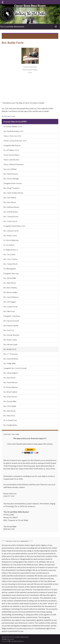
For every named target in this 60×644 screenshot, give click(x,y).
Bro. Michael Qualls (11, 345)
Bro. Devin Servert (10, 397)
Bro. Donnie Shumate (11, 335)
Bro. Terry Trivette (11, 259)
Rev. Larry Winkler (10, 169)
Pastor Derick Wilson (12, 155)
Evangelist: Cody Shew (12, 316)
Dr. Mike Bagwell (10, 269)
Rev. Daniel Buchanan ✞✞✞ (14, 131)
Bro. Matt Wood (10, 283)
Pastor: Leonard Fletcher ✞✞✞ (15, 141)
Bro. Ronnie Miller (10, 401)
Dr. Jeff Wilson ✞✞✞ (11, 150)
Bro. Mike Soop (9, 311)
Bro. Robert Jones (10, 236)
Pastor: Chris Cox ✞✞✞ (12, 136)
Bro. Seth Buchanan (11, 212)
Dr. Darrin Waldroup (11, 240)
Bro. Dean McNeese (11, 359)
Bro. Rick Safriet (10, 378)
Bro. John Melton (10, 198)
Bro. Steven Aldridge (11, 179)
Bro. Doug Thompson (12, 188)
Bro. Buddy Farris (10, 349)
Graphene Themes (18, 641)
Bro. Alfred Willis (10, 278)
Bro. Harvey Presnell (11, 321)
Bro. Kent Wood (10, 202)
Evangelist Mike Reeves (12, 145)
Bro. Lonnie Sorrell (10, 307)
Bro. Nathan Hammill (11, 326)
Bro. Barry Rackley (10, 288)
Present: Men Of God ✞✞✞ (23, 36)
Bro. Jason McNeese (11, 297)
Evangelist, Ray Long (11, 273)
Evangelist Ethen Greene (13, 183)
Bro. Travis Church (10, 221)
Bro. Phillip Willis (10, 363)
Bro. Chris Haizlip (10, 406)
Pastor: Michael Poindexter (14, 164)
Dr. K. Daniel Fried (10, 420)
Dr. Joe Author (9, 245)
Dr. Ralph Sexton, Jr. (11, 250)
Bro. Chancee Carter (11, 231)
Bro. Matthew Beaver (11, 207)
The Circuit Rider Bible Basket (12, 27)
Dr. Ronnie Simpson (11, 387)
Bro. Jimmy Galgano (11, 373)
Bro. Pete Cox (9, 330)
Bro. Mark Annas (10, 411)
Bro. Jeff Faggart (10, 302)
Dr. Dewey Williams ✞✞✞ (13, 127)
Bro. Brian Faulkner (11, 392)
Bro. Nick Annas (9, 416)
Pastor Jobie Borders (12, 160)
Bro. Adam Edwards (11, 174)
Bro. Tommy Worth (11, 264)
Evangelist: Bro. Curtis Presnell (15, 368)
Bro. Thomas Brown (11, 217)
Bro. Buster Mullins (11, 292)
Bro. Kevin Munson (11, 382)
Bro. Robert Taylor (10, 340)
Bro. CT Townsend (10, 354)
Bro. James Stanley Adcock (13, 193)
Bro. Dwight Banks (10, 425)
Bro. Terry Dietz (10, 254)
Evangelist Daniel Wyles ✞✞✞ (15, 226)
